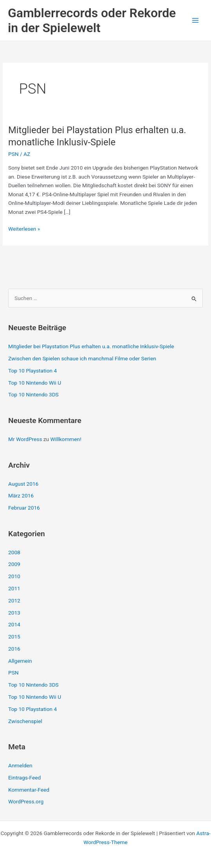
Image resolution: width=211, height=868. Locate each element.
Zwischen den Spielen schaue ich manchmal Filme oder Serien (82, 358)
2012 (14, 600)
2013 (14, 613)
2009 (14, 564)
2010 (14, 576)
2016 (14, 649)
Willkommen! (66, 439)
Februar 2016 (24, 508)
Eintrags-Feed (24, 778)
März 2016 (21, 495)
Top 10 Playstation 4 (32, 371)
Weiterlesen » (24, 229)
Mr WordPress (25, 439)
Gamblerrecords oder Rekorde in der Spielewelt (92, 20)
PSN (14, 154)
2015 (14, 637)
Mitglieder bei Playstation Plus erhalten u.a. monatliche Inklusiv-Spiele (91, 346)
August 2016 (23, 484)
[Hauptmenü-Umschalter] (196, 21)
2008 (14, 552)
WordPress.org (26, 801)
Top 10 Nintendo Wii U (35, 383)
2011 (14, 588)
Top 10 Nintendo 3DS (33, 394)
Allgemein (20, 661)
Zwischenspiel (25, 721)
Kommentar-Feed (29, 790)
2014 (14, 624)
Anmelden (20, 765)
